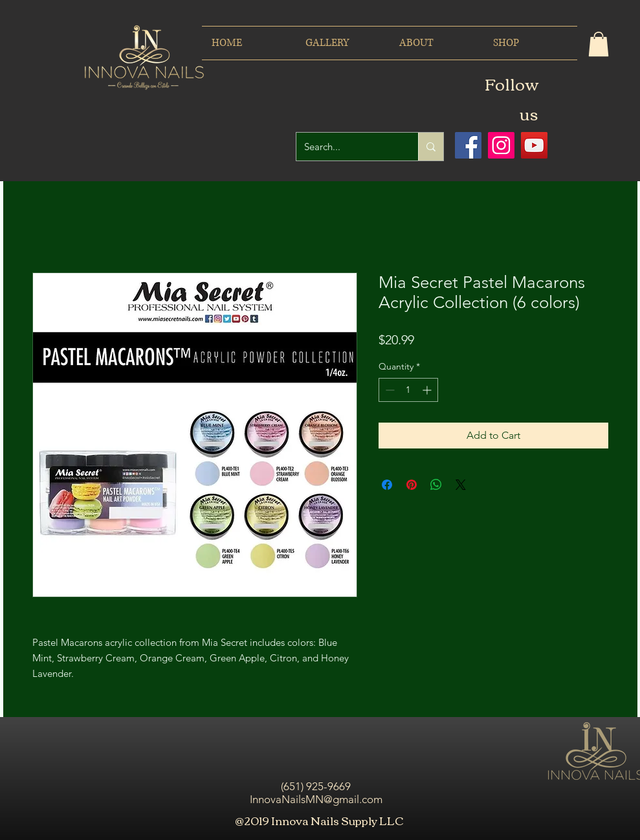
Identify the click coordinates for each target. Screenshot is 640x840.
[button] (599, 44)
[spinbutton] (408, 390)
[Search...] (348, 147)
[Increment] (428, 390)
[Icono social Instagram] (501, 145)
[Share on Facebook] (387, 485)
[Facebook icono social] (468, 145)
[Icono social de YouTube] (534, 145)
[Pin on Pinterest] (412, 485)
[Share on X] (461, 485)
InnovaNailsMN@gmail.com (316, 799)
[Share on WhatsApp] (436, 485)
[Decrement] (389, 390)
